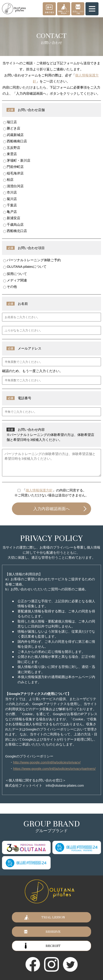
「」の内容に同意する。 (54, 490)
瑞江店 (10, 122)
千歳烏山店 (13, 225)
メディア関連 (15, 280)
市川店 (10, 192)
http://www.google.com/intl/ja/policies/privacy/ (47, 762)
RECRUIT (53, 946)
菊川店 (10, 199)
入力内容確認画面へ (51, 509)
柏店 (8, 180)
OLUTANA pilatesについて (25, 267)
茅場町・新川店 (17, 161)
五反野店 (12, 148)
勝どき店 (12, 128)
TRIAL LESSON (53, 917)
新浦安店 (12, 218)
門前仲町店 (13, 167)
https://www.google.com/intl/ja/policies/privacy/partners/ (54, 769)
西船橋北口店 (15, 231)
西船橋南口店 (15, 141)
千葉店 (10, 205)
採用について (15, 274)
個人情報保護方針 (39, 490)
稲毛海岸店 (13, 173)
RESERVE (53, 932)
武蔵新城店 (13, 135)
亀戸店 (10, 212)
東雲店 (10, 154)
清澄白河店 (13, 186)
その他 (10, 287)
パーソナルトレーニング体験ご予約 (32, 260)
